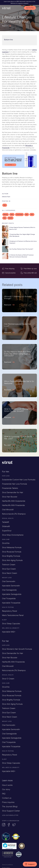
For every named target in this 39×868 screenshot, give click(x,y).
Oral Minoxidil (8, 510)
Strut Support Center (11, 811)
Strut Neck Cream (10, 573)
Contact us (7, 798)
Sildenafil (6, 526)
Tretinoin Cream (9, 565)
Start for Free (30, 8)
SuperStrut (7, 531)
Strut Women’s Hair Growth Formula (17, 649)
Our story (6, 789)
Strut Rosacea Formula (12, 552)
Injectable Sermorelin (11, 586)
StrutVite (6, 543)
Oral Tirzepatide (9, 598)
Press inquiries (8, 802)
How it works (7, 785)
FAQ (4, 794)
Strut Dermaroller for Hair (13, 492)
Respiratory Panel (10, 611)
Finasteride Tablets (10, 488)
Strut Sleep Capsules (11, 624)
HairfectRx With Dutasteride (14, 501)
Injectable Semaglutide (12, 594)
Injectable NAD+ (9, 632)
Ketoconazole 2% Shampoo (14, 514)
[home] (12, 8)
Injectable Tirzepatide (11, 603)
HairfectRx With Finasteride (13, 505)
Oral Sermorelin (9, 581)
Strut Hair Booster (10, 497)
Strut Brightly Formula (11, 556)
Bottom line (8, 40)
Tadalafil (6, 522)
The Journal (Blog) (10, 807)
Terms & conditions (7, 865)
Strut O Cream (8, 679)
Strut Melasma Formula (12, 547)
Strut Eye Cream (9, 569)
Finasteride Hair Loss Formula (15, 484)
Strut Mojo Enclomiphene (13, 535)
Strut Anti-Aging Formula (12, 560)
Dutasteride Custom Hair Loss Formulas (19, 480)
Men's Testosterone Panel (13, 615)
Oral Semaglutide (9, 590)
